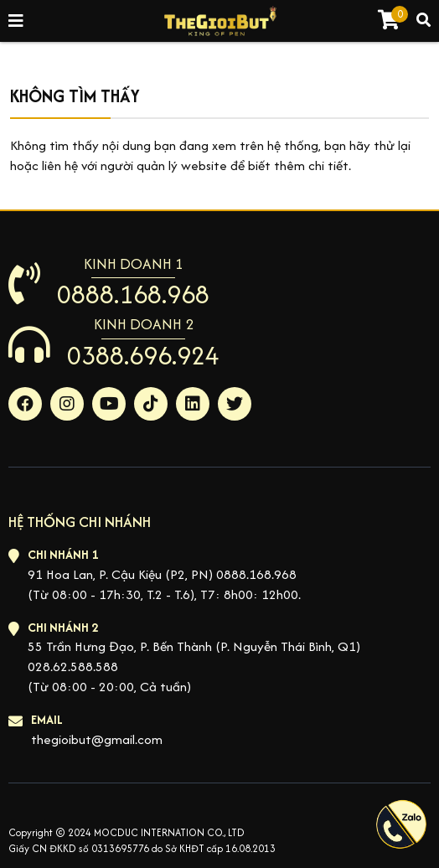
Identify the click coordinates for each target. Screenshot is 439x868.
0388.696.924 (143, 355)
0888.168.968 (133, 294)
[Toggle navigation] (17, 21)
